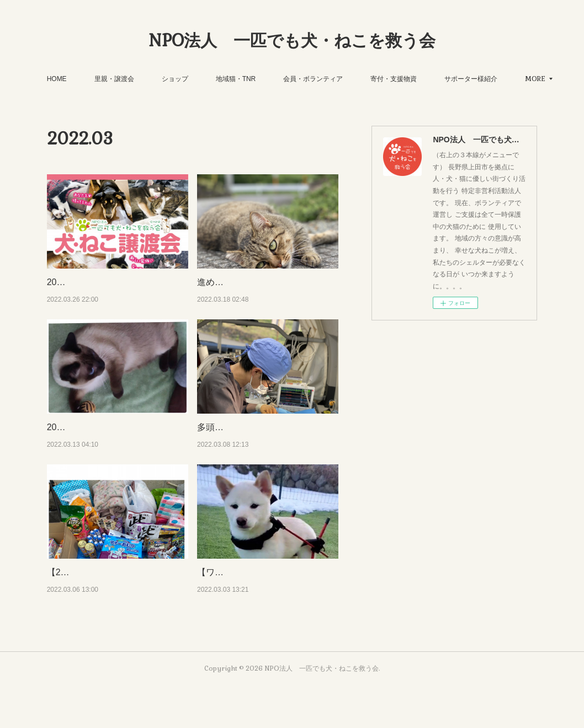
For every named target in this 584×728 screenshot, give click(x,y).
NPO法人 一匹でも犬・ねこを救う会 (292, 41)
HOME (89, 79)
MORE (487, 79)
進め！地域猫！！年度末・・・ (259, 282)
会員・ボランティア (346, 79)
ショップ (208, 79)
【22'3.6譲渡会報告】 (90, 601)
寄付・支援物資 (426, 79)
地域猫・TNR (269, 79)
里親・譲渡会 (147, 79)
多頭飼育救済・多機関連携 (250, 441)
